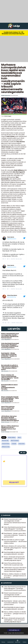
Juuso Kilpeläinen (6, 339)
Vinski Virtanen (5, 422)
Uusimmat (7, 515)
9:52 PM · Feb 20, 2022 (16, 259)
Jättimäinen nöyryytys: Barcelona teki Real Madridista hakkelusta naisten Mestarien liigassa (10, 418)
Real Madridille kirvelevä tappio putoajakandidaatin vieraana (9, 387)
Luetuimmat (7, 583)
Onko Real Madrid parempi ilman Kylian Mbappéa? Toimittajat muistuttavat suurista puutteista (10, 346)
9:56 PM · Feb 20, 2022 (16, 289)
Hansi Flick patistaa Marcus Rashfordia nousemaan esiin (8, 408)
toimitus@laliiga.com (14, 630)
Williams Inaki (6, 447)
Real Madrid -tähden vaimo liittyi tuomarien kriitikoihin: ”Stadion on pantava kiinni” (9, 355)
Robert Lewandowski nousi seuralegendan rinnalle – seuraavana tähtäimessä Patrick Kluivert (10, 336)
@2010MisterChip (12, 297)
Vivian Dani (22, 444)
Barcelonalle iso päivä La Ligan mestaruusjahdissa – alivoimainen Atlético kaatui (10, 367)
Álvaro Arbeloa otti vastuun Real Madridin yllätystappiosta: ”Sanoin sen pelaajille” (10, 377)
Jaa (23, 453)
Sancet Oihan (6, 444)
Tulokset (14, 444)
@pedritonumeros (12, 239)
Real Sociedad (15, 441)
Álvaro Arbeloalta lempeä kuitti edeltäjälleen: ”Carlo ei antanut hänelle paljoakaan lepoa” (10, 399)
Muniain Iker (5, 441)
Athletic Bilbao (12, 437)
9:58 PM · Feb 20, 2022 (17, 323)
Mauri (19, 437)
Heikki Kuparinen (6, 95)
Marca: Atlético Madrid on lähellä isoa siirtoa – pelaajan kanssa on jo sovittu (10, 428)
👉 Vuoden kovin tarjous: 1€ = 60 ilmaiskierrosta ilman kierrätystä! (13, 33)
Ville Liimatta (5, 371)
